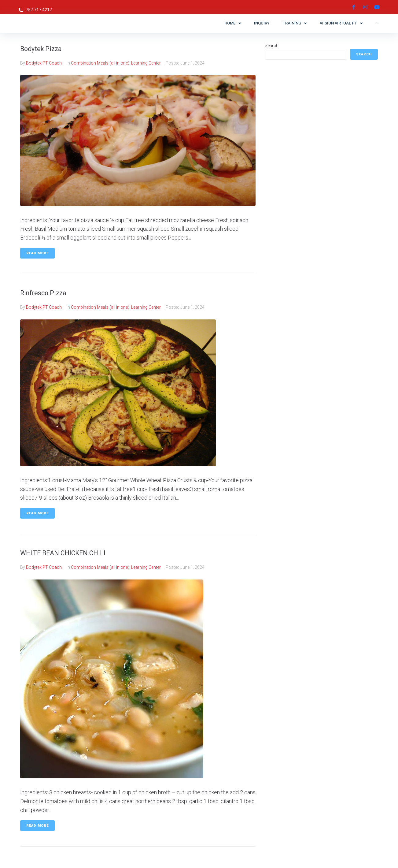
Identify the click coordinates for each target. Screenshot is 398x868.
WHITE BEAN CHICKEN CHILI (74, 552)
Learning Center (146, 63)
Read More (37, 253)
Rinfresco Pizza (49, 292)
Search (272, 46)
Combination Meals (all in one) (100, 63)
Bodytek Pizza (47, 48)
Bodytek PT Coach (44, 63)
